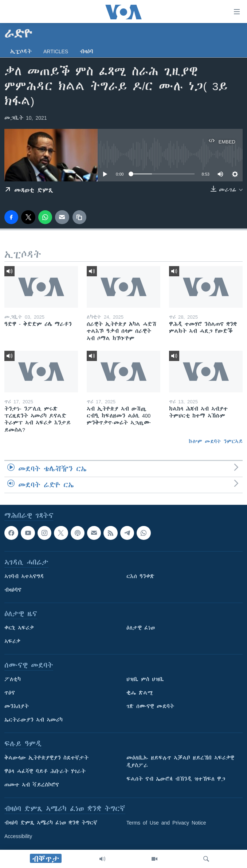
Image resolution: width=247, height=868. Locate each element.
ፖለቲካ (13, 679)
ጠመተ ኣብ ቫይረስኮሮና (32, 785)
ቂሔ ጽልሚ (140, 693)
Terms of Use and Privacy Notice (166, 823)
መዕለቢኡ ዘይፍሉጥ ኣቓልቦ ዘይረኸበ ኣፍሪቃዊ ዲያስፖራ (180, 762)
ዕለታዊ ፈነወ (141, 628)
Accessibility (18, 836)
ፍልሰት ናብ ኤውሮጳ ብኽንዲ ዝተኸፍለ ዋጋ (176, 779)
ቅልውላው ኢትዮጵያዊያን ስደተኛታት (46, 758)
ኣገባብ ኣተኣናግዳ (24, 576)
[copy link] (79, 217)
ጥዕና (10, 693)
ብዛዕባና (13, 590)
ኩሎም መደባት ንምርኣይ (216, 441)
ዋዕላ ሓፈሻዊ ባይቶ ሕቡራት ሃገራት (45, 771)
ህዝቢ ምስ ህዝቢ (145, 679)
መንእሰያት (17, 706)
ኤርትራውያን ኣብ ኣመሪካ (34, 720)
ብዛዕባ (87, 51)
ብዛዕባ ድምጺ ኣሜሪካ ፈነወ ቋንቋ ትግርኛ (51, 823)
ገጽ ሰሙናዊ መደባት (150, 706)
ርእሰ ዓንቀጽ (140, 576)
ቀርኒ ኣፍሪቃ (19, 628)
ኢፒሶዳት (21, 51)
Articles (56, 51)
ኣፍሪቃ (12, 641)
